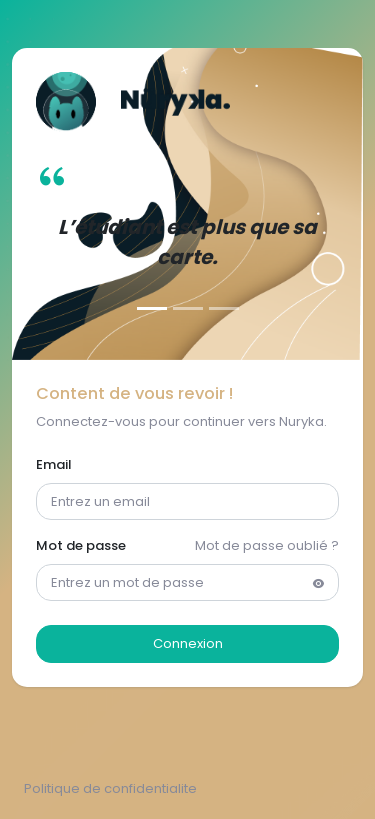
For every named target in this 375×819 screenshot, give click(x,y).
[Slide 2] (188, 308)
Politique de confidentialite (110, 788)
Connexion (188, 643)
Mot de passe (81, 545)
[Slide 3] (224, 308)
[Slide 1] (152, 308)
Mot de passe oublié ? (267, 545)
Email (54, 464)
